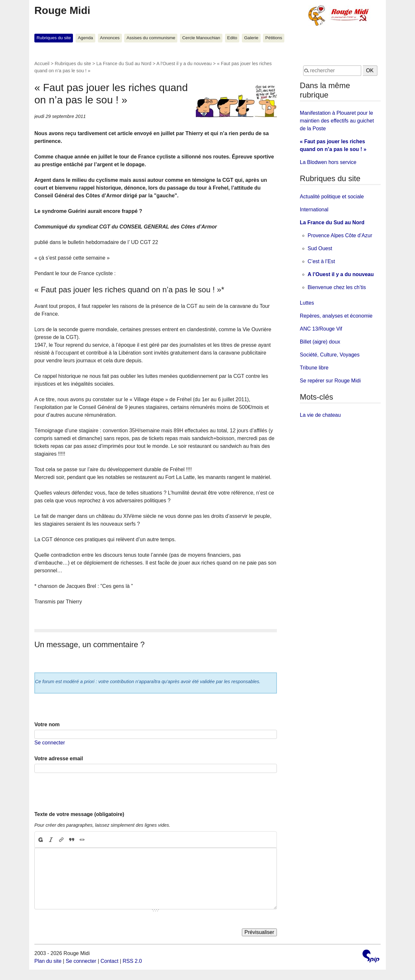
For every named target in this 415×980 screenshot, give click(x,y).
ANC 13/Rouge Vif (321, 329)
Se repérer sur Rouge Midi (330, 381)
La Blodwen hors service (328, 162)
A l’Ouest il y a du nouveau (184, 64)
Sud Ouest (320, 248)
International (314, 210)
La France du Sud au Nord (124, 64)
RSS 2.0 (132, 961)
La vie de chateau (320, 415)
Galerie (251, 38)
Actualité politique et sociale (332, 197)
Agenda (85, 38)
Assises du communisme (151, 38)
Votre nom (47, 724)
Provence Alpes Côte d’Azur (340, 235)
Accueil (42, 64)
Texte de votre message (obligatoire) (79, 814)
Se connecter (50, 743)
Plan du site (48, 961)
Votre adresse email (59, 758)
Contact (109, 961)
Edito (232, 38)
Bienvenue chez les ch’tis (337, 287)
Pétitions (274, 38)
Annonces (110, 38)
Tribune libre (314, 368)
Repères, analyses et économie (336, 316)
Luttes (307, 303)
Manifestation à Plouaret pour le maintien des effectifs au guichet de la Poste (337, 121)
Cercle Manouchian (201, 38)
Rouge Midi (62, 10)
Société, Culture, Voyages (330, 355)
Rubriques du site (54, 38)
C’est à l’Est (321, 261)
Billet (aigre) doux (320, 342)
